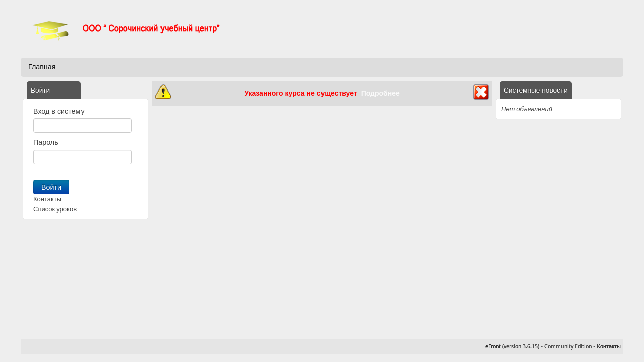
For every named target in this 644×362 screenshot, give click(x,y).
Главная (42, 67)
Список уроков (55, 209)
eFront (493, 347)
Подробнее (381, 93)
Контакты (47, 199)
